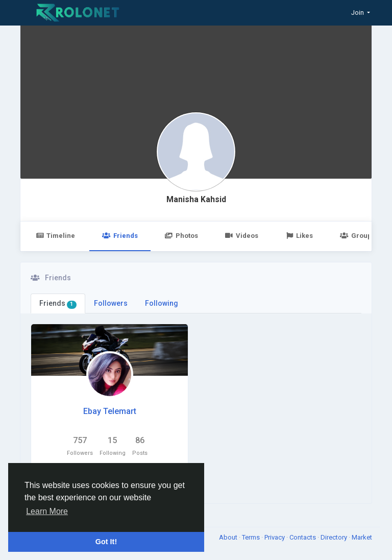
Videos (242, 236)
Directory (335, 537)
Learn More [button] (47, 511)
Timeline (55, 236)
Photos (181, 236)
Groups (357, 236)
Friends (120, 236)
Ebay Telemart (110, 411)
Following (162, 303)
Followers (111, 303)
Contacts (303, 537)
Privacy (275, 537)
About (229, 537)
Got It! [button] (106, 542)
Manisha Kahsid (196, 200)
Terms (252, 537)
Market (362, 537)
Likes (299, 236)
